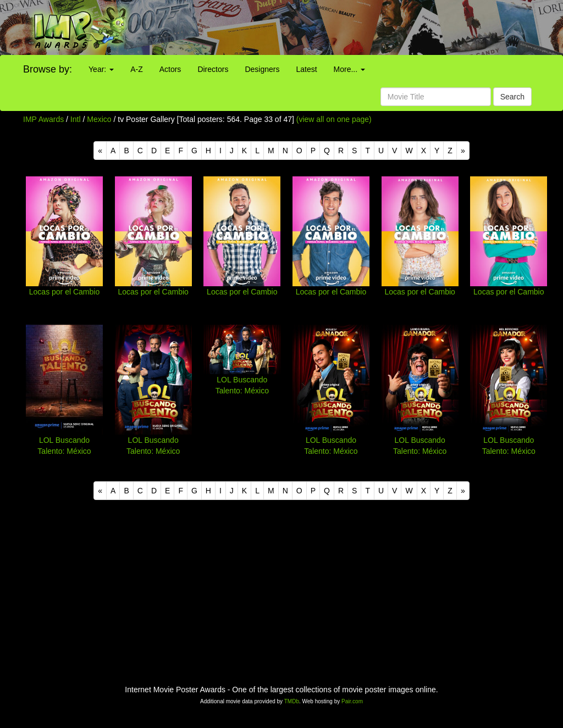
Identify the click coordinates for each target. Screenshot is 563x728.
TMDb (292, 701)
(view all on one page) (334, 119)
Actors (170, 69)
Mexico (99, 119)
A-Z (137, 69)
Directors (213, 69)
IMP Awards (43, 119)
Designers (262, 69)
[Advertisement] (352, 27)
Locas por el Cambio (64, 292)
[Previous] (100, 151)
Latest (306, 69)
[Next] (463, 151)
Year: (101, 69)
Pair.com (352, 701)
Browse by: (48, 69)
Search (512, 97)
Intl (76, 119)
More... (349, 69)
